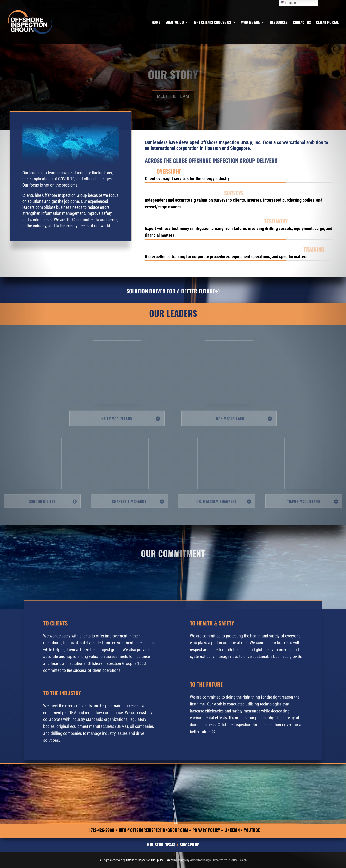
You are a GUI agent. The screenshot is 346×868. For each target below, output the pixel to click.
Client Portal (327, 23)
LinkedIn (232, 830)
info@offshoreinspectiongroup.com (153, 830)
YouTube (252, 830)
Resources (279, 23)
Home (156, 23)
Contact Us (302, 23)
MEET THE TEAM (173, 96)
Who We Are (250, 23)
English (288, 3)
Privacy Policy (206, 830)
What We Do (175, 23)
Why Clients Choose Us (213, 23)
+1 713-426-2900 (100, 830)
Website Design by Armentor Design (189, 860)
